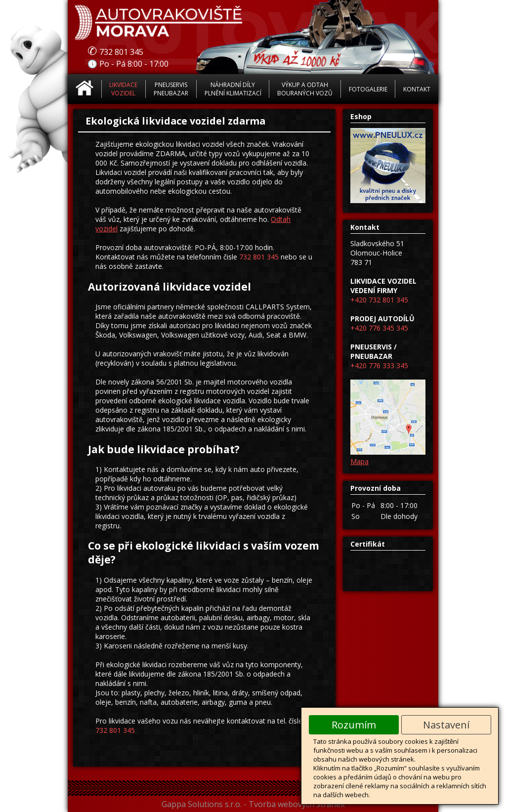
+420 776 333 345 (379, 365)
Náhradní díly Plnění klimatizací (233, 89)
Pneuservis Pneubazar (171, 89)
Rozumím (354, 725)
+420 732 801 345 (379, 300)
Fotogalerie (368, 89)
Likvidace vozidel (123, 89)
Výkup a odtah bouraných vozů (305, 89)
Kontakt (417, 89)
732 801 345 (259, 257)
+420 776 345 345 (379, 328)
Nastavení (446, 725)
